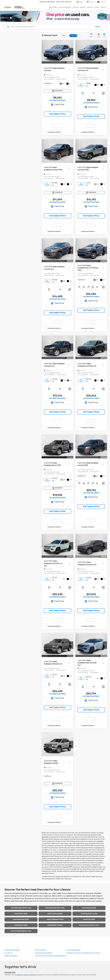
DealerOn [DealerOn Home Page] (20, 975)
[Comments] (57, 91)
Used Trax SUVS (89, 919)
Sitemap (26, 975)
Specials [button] (83, 7)
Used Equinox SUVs (89, 908)
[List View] (104, 36)
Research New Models (12, 950)
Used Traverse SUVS (55, 914)
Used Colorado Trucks (89, 914)
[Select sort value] (92, 35)
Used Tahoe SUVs (21, 914)
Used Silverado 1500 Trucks (21, 908)
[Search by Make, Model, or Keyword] (52, 27)
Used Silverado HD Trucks (55, 908)
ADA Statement (41, 950)
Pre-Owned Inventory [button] (65, 7)
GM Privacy (33, 975)
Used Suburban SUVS (21, 919)
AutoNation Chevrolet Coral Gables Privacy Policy (83, 953)
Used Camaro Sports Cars (89, 925)
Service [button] (97, 7)
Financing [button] (76, 7)
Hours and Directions (73, 950)
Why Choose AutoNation (44, 953)
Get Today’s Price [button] (58, 114)
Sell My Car (90, 7)
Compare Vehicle (54, 132)
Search (98, 27)
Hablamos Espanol (11, 956)
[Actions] (69, 69)
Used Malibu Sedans (55, 925)
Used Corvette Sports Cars (21, 931)
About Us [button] (104, 7)
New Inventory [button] (53, 7)
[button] (71, 52)
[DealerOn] (10, 972)
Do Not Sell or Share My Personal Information (51, 956)
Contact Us (9, 953)
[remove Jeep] (65, 36)
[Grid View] (98, 36)
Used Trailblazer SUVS (55, 919)
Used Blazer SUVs (21, 925)
